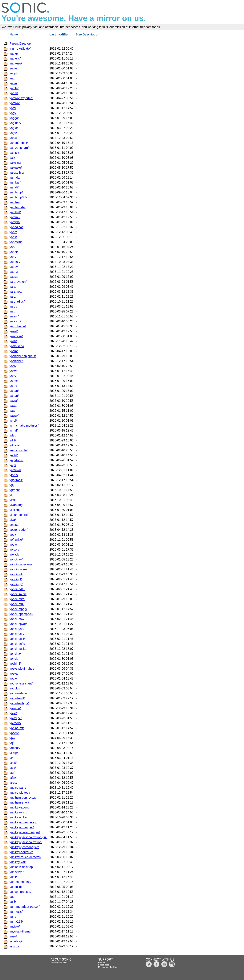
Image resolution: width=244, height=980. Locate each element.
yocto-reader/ (18, 530)
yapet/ (14, 252)
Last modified (59, 34)
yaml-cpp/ (16, 192)
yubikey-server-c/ (21, 852)
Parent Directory (21, 44)
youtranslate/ (18, 693)
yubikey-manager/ (22, 827)
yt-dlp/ (14, 753)
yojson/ (14, 550)
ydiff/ (13, 440)
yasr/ (13, 366)
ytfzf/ (13, 778)
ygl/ (12, 485)
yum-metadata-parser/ (24, 907)
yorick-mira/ (17, 599)
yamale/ (15, 178)
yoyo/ (13, 713)
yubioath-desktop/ (22, 867)
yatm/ (13, 386)
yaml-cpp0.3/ (18, 197)
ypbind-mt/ (17, 728)
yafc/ (13, 108)
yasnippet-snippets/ (23, 356)
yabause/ (16, 63)
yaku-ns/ (15, 163)
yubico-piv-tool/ (20, 793)
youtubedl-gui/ (19, 703)
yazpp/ (14, 416)
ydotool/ (15, 445)
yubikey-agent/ (19, 807)
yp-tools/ (15, 723)
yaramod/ (16, 292)
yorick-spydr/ (18, 624)
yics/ (13, 500)
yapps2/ (15, 262)
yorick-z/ (15, 654)
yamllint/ (15, 212)
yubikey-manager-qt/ (23, 822)
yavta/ (14, 401)
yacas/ (14, 68)
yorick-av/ (16, 559)
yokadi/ (14, 554)
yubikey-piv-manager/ (24, 847)
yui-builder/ (17, 887)
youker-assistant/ (21, 683)
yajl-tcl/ (14, 153)
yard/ (13, 297)
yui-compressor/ (20, 892)
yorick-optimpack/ (21, 614)
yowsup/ (15, 708)
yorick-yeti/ (17, 634)
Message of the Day (108, 967)
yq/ (12, 743)
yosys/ (14, 674)
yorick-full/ (16, 574)
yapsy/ (14, 277)
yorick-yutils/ (18, 649)
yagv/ (13, 133)
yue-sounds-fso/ (20, 882)
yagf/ (13, 113)
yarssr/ (14, 316)
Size (79, 34)
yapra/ (14, 272)
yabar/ (14, 54)
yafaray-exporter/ (21, 98)
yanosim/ (16, 242)
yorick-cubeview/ (21, 564)
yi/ (11, 495)
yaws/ (13, 406)
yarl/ (12, 311)
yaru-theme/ (18, 326)
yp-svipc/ (16, 718)
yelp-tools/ (16, 460)
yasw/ (13, 371)
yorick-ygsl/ (17, 639)
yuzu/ (13, 936)
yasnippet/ (16, 361)
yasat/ (14, 331)
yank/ (13, 237)
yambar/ (15, 182)
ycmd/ (14, 430)
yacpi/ (14, 73)
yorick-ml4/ (17, 604)
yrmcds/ (15, 748)
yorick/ (14, 659)
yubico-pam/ (18, 788)
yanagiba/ (16, 227)
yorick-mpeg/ (18, 609)
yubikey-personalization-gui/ (28, 837)
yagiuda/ (15, 123)
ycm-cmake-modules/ (24, 426)
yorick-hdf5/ (17, 589)
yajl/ (12, 158)
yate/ (13, 376)
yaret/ (13, 306)
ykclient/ (15, 510)
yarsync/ (15, 321)
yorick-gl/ (16, 579)
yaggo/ (14, 118)
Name (14, 34)
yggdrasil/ (16, 480)
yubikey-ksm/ (18, 812)
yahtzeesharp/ (19, 148)
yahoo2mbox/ (19, 143)
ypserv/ (14, 733)
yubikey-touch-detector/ (25, 857)
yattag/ (14, 391)
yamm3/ (15, 217)
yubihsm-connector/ (23, 798)
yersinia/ (15, 470)
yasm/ (14, 351)
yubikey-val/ (18, 862)
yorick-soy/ (17, 619)
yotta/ (13, 678)
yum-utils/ (16, 912)
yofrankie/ (16, 540)
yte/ (12, 773)
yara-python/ (18, 282)
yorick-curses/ (19, 569)
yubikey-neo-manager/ (25, 832)
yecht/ (14, 455)
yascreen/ (16, 336)
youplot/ (15, 688)
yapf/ (13, 257)
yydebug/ (16, 941)
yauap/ (14, 396)
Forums (102, 962)
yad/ (12, 78)
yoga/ (13, 545)
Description (91, 34)
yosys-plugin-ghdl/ (22, 669)
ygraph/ (15, 490)
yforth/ (14, 475)
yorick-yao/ (17, 629)
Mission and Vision (59, 962)
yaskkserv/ (17, 346)
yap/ (12, 247)
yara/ (13, 287)
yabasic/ (15, 58)
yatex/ (14, 381)
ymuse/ (14, 525)
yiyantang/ (16, 505)
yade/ (13, 83)
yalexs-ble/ (17, 173)
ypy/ (12, 738)
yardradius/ (17, 302)
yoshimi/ (15, 664)
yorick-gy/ (16, 584)
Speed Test (103, 965)
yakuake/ (16, 168)
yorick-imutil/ (18, 594)
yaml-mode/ (18, 207)
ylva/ (13, 520)
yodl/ (13, 535)
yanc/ (13, 232)
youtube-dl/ (17, 698)
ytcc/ (13, 768)
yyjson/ (14, 946)
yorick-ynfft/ (17, 644)
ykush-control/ (19, 515)
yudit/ (13, 877)
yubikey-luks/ (18, 817)
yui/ (12, 897)
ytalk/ (13, 763)
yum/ (13, 917)
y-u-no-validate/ (20, 49)
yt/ (11, 758)
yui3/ (13, 902)
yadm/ (14, 93)
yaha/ (13, 138)
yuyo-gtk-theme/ (20, 931)
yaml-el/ (15, 202)
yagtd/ (14, 128)
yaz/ (12, 411)
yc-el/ (13, 421)
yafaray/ (15, 103)
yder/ (13, 435)
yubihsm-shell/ (19, 802)
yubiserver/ (17, 872)
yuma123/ (16, 922)
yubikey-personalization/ (26, 842)
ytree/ (13, 783)
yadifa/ (14, 88)
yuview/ (15, 926)
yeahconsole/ (18, 450)
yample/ (15, 222)
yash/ (13, 341)
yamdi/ (14, 187)
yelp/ (13, 465)
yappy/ (14, 267)
